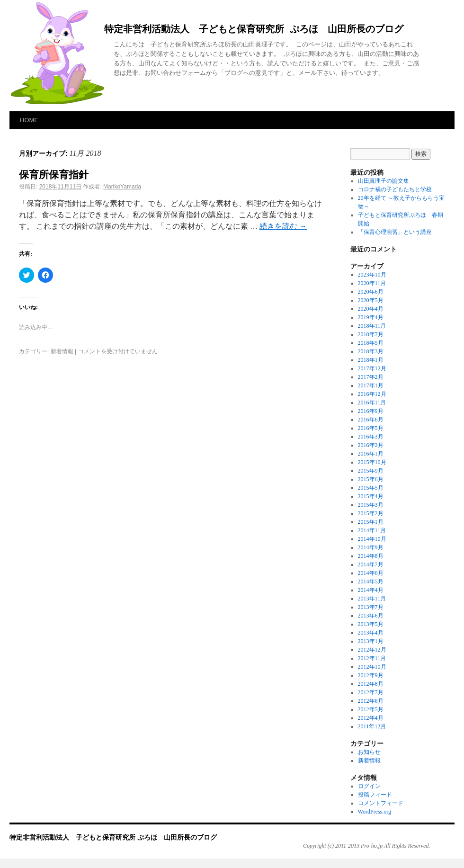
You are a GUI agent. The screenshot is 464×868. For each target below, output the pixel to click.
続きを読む (283, 226)
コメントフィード (381, 803)
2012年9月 (371, 675)
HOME (29, 120)
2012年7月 (371, 692)
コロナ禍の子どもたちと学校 (395, 189)
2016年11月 (372, 403)
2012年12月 (372, 650)
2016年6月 (371, 420)
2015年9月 (371, 471)
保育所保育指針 (54, 174)
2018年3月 (371, 351)
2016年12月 (372, 394)
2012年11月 (372, 658)
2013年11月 (372, 599)
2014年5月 (371, 582)
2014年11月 (372, 530)
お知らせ (369, 752)
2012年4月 (371, 718)
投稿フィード (375, 795)
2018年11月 (372, 326)
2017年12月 (372, 368)
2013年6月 (371, 616)
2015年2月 (371, 513)
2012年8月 (371, 684)
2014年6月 (371, 573)
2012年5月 (371, 709)
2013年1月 (371, 641)
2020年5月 (371, 300)
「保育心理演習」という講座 (395, 232)
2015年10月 (372, 462)
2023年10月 (372, 275)
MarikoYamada (122, 187)
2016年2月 (371, 445)
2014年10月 (372, 539)
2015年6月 (371, 479)
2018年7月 (371, 334)
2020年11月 (372, 283)
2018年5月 (371, 343)
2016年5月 (371, 428)
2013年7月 (371, 607)
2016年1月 (371, 454)
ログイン (369, 786)
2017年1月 (371, 385)
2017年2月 (371, 377)
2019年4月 (371, 317)
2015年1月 (371, 522)
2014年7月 (371, 564)
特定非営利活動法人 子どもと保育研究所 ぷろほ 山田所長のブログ (254, 30)
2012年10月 (372, 667)
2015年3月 (371, 505)
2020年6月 (371, 292)
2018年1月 (371, 360)
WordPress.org (375, 812)
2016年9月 (371, 411)
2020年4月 (371, 309)
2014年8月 (371, 556)
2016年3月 (371, 437)
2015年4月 (371, 496)
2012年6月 (371, 701)
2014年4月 (371, 590)
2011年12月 (372, 726)
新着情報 (62, 351)
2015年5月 (371, 488)
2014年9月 (371, 547)
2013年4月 (371, 633)
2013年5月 (371, 624)
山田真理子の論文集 (384, 181)
